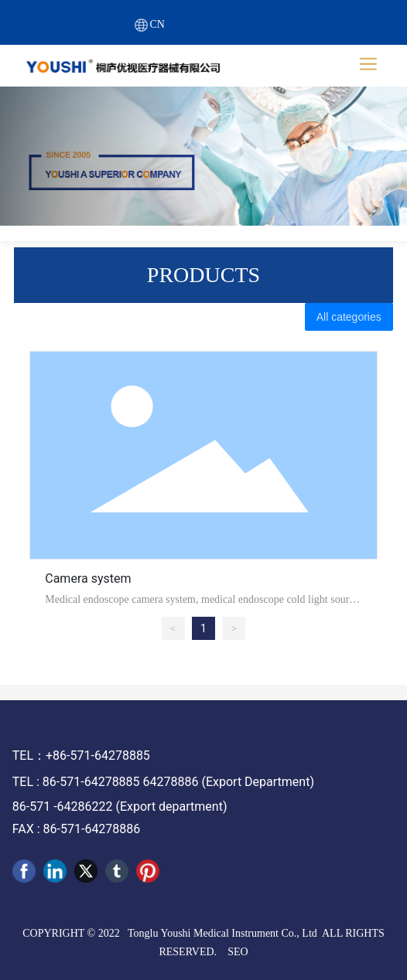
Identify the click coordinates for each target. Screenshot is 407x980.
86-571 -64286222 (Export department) (120, 806)
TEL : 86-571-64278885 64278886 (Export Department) (163, 782)
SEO (238, 952)
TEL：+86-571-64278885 (81, 755)
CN (157, 24)
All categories (349, 317)
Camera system (88, 578)
